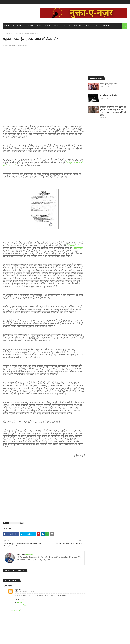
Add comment (16, 610)
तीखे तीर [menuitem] (57, 26)
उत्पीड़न (10, 34)
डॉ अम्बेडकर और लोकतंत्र (108, 95)
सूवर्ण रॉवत (18, 590)
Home (5, 34)
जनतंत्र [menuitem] (39, 26)
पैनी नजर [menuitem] (87, 26)
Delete (23, 599)
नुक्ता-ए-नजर (9, 45)
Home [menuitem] (7, 26)
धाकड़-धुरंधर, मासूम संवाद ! (109, 84)
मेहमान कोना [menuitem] (105, 26)
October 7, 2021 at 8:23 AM (26, 592)
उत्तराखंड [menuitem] (30, 26)
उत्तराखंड (13, 523)
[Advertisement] (44, 68)
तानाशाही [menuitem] (47, 26)
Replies (20, 602)
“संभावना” (72, 246)
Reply (18, 599)
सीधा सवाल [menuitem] (67, 26)
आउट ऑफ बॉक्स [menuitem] (18, 26)
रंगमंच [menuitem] (96, 26)
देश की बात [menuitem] (77, 26)
